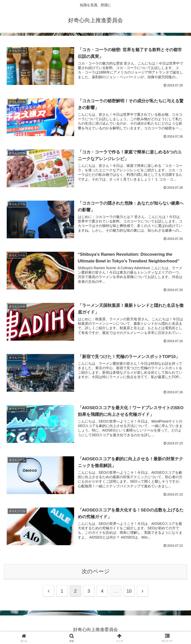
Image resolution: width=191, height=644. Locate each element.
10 (129, 591)
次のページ (96, 571)
